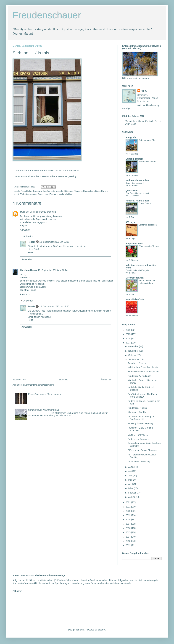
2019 (128, 515)
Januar (132, 497)
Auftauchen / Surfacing (139, 462)
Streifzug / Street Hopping (140, 424)
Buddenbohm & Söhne (137, 180)
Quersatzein (132, 191)
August (132, 467)
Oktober (132, 355)
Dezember (134, 346)
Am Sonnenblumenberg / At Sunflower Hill (141, 418)
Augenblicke (26, 191)
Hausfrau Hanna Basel (137, 201)
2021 (128, 507)
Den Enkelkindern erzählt (137, 193)
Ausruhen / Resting (137, 363)
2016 (128, 528)
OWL (22, 194)
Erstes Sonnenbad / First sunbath (45, 394)
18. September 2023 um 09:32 (41, 212)
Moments (78, 191)
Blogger (101, 630)
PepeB (31, 242)
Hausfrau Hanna (28, 270)
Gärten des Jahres (147, 161)
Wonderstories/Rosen (149, 246)
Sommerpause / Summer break (43, 410)
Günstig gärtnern (134, 159)
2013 (128, 541)
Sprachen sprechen (148, 225)
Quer (23, 212)
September (134, 359)
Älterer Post (106, 380)
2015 (128, 532)
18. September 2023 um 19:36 (54, 306)
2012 (128, 545)
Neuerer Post (20, 380)
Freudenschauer (47, 15)
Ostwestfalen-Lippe (92, 191)
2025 (128, 334)
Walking (68, 194)
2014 (128, 537)
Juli (130, 471)
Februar (132, 493)
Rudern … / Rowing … (139, 439)
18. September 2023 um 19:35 (54, 242)
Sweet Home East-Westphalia (51, 194)
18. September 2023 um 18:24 (53, 270)
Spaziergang (31, 194)
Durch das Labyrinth (135, 183)
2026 (128, 330)
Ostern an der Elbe (147, 140)
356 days (130, 222)
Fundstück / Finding (137, 408)
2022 (128, 502)
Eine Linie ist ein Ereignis (137, 270)
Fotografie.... (132, 137)
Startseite (63, 380)
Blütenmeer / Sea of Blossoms (142, 450)
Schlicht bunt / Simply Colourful (143, 367)
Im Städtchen (67, 191)
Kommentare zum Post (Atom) (39, 385)
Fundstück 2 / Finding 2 (139, 376)
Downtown (37, 191)
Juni (131, 476)
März (131, 488)
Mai (130, 480)
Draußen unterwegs (51, 191)
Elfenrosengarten (135, 278)
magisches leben (134, 244)
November (134, 351)
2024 (128, 338)
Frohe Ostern (145, 203)
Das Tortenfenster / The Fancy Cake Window (142, 395)
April (131, 484)
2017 (128, 524)
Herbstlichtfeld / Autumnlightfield (143, 372)
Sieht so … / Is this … (138, 412)
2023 (128, 343)
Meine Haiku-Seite (135, 299)
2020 (128, 511)
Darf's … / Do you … (138, 435)
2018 (128, 519)
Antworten (25, 230)
